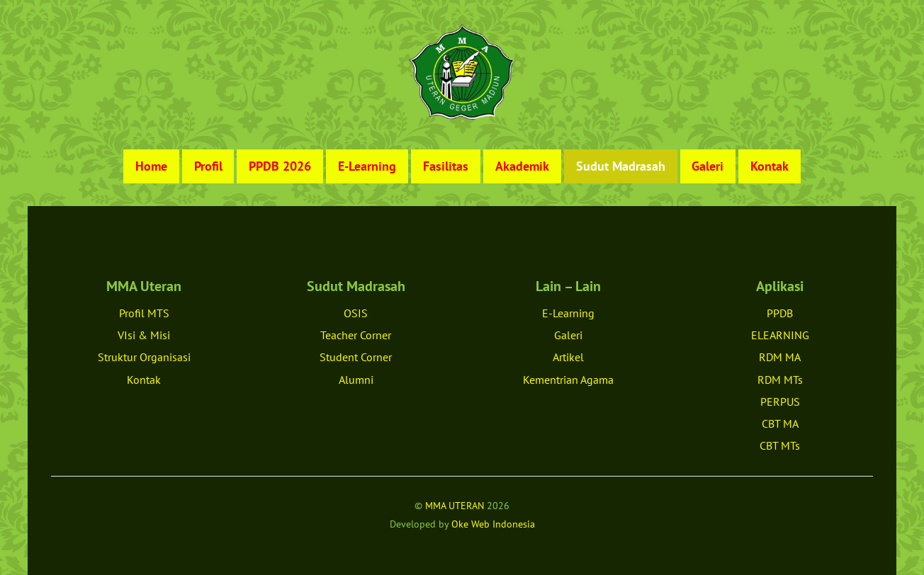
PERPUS (780, 402)
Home (151, 166)
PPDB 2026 (280, 166)
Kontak (770, 166)
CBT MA (780, 423)
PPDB (780, 313)
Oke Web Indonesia (493, 524)
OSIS (356, 313)
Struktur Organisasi (144, 357)
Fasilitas (446, 166)
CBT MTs (780, 445)
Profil (208, 166)
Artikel (568, 357)
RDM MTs (780, 380)
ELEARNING (780, 335)
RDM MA (780, 357)
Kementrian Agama (568, 380)
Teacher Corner (356, 335)
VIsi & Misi (144, 335)
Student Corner (356, 357)
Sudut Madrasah (621, 166)
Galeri (708, 166)
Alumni (356, 380)
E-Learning (367, 166)
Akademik (522, 166)
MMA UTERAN (455, 505)
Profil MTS (144, 313)
